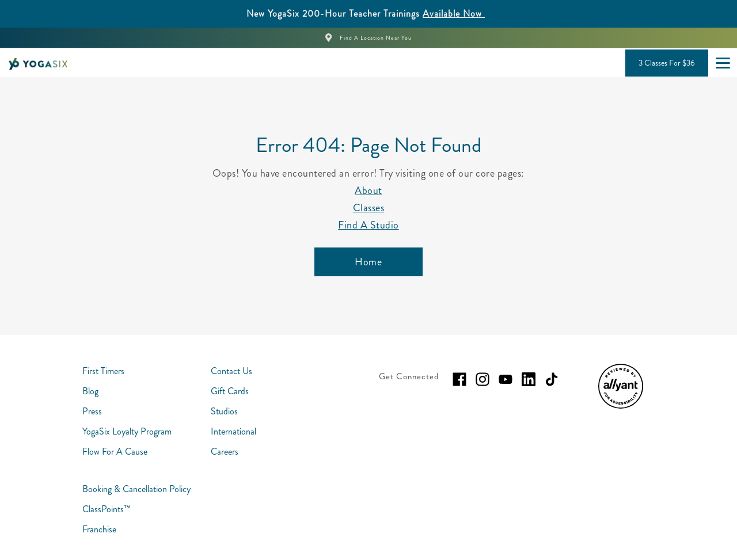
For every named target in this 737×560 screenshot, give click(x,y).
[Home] (368, 262)
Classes (369, 208)
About (368, 191)
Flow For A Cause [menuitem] (115, 452)
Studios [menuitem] (224, 411)
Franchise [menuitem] (99, 529)
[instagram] (483, 379)
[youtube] (506, 379)
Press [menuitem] (92, 411)
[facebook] (459, 379)
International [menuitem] (233, 431)
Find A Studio (368, 225)
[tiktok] (552, 379)
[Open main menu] (723, 63)
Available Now (454, 14)
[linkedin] (529, 379)
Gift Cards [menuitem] (230, 391)
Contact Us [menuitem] (231, 371)
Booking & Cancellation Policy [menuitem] (136, 489)
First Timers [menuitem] (103, 371)
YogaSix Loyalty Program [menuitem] (127, 431)
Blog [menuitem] (90, 391)
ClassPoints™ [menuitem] (107, 509)
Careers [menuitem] (225, 452)
